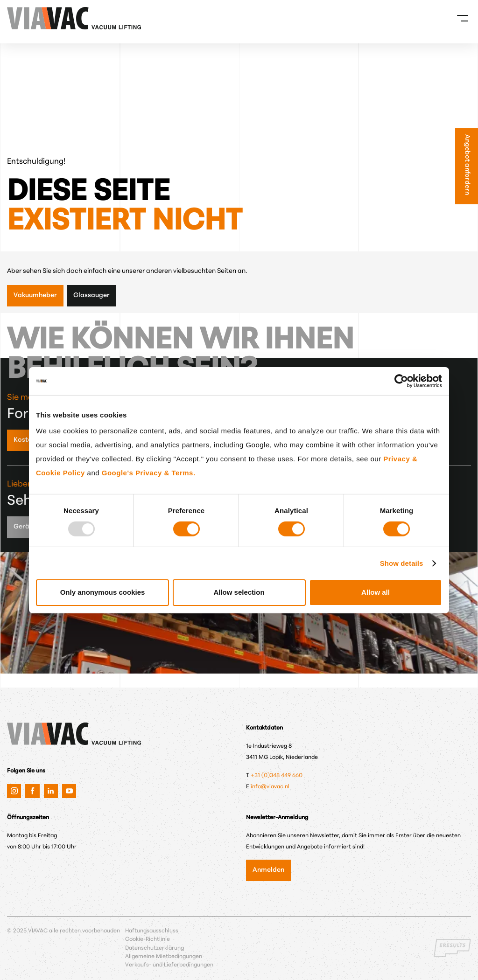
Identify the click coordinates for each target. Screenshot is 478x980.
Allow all (376, 592)
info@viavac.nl (270, 787)
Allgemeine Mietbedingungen (164, 957)
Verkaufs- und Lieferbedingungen (169, 965)
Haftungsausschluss (152, 931)
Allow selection (239, 592)
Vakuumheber (35, 295)
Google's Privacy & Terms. (149, 473)
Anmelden (268, 870)
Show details (402, 563)
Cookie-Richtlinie (148, 939)
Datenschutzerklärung (155, 948)
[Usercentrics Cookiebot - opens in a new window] (401, 381)
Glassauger (91, 295)
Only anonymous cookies (103, 592)
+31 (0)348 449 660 (277, 776)
